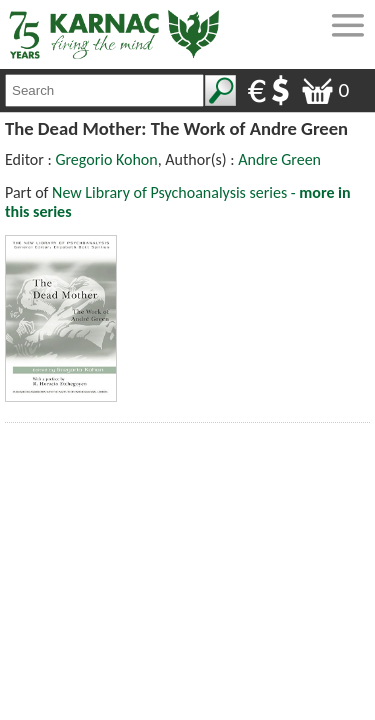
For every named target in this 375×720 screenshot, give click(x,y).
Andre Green (279, 159)
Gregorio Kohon (106, 159)
